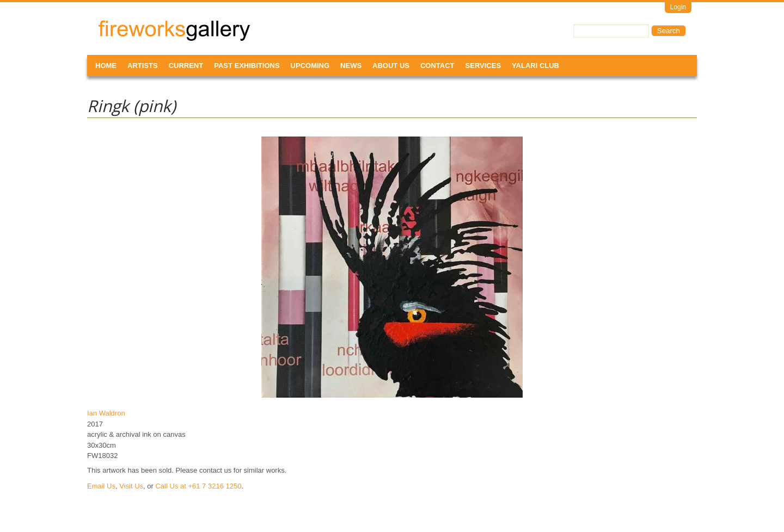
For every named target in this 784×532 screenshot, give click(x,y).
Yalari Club (535, 66)
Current (186, 66)
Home (106, 66)
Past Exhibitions (247, 66)
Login (678, 7)
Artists (143, 66)
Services (483, 66)
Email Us (101, 486)
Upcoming (310, 66)
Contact (437, 66)
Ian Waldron (106, 413)
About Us (391, 66)
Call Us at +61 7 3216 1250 (198, 486)
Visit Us (131, 486)
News (351, 66)
